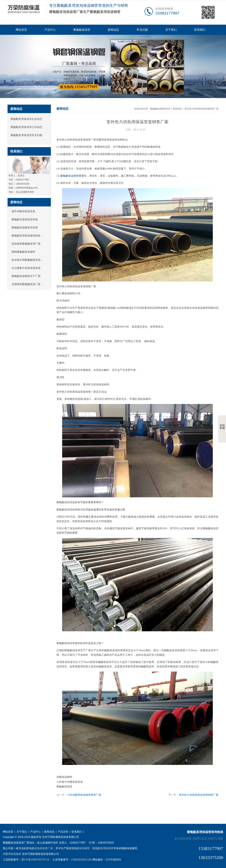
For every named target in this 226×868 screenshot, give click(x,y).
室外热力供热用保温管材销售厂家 (199, 795)
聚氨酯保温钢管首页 (160, 109)
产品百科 (63, 832)
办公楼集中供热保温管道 (26, 268)
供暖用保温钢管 (12, 854)
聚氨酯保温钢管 (69, 176)
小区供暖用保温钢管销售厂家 (84, 795)
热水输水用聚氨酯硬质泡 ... (27, 260)
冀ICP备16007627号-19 (35, 860)
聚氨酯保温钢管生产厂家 (26, 276)
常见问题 (142, 30)
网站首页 (21, 30)
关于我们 (171, 30)
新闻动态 (113, 30)
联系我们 (200, 30)
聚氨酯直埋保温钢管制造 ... (27, 236)
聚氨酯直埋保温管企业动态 (26, 119)
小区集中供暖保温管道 (70, 782)
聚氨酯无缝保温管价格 (25, 219)
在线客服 (222, 424)
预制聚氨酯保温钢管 (23, 252)
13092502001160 (81, 860)
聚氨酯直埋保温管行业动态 (26, 127)
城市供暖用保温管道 (23, 211)
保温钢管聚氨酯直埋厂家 (26, 244)
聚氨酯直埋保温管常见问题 (26, 135)
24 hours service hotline (199, 838)
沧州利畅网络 (113, 860)
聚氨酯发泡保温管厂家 (40, 848)
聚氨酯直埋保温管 (103, 848)
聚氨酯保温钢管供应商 (25, 227)
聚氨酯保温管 (82, 30)
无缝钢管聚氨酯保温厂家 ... (27, 284)
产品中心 (50, 30)
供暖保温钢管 (64, 777)
